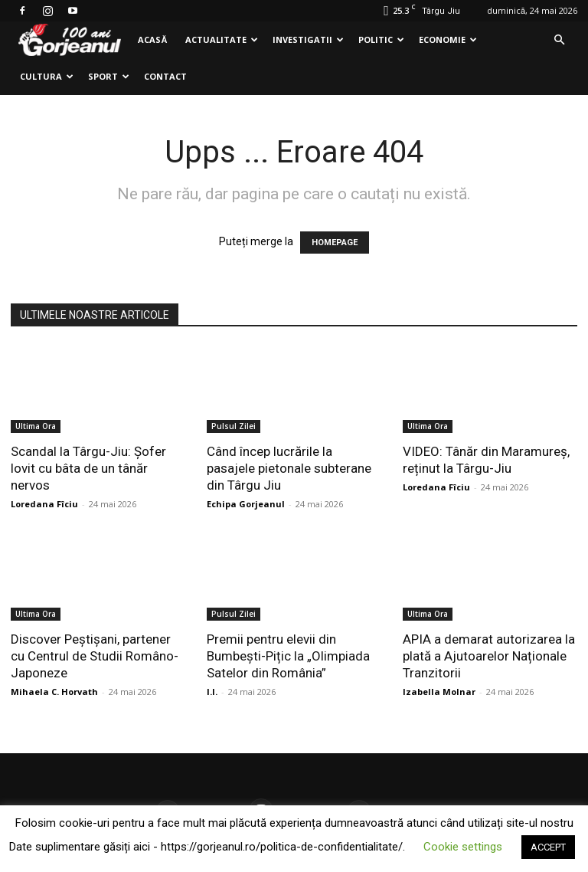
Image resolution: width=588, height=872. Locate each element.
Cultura (47, 76)
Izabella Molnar (439, 692)
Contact (165, 76)
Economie (448, 39)
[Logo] (70, 40)
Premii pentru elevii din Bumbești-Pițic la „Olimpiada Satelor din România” (288, 656)
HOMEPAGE (335, 243)
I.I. (212, 692)
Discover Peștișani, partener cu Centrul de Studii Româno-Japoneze (95, 656)
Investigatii (308, 39)
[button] (559, 40)
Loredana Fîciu (44, 504)
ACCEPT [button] (548, 847)
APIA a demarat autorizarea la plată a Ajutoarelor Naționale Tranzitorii (489, 656)
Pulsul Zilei (234, 426)
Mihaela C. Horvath (54, 692)
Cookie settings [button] (463, 847)
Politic (381, 39)
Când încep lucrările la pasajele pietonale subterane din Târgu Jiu (289, 468)
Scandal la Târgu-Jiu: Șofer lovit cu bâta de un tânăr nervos (88, 468)
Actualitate (222, 39)
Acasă (152, 39)
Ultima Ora (36, 426)
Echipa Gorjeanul (246, 504)
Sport (109, 76)
